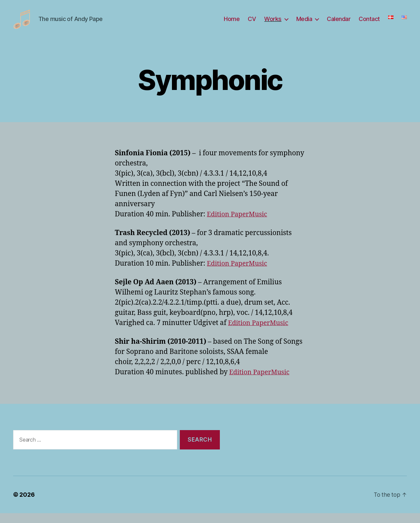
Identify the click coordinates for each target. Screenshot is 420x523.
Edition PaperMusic (239, 224)
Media (304, 24)
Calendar (339, 24)
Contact (369, 24)
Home (232, 24)
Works (273, 24)
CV (252, 24)
